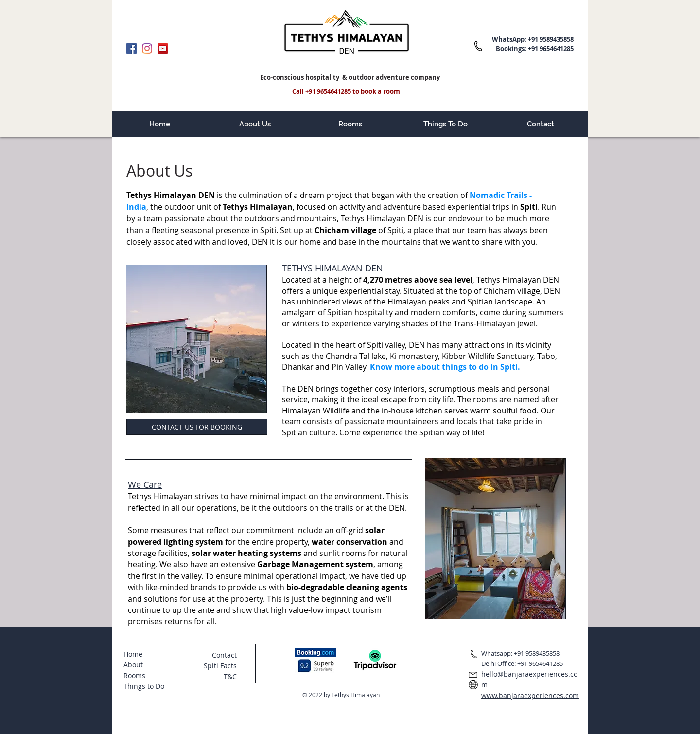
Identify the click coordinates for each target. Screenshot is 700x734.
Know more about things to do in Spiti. (445, 367)
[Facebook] (131, 48)
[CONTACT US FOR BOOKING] (197, 427)
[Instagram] (147, 48)
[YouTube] (163, 48)
